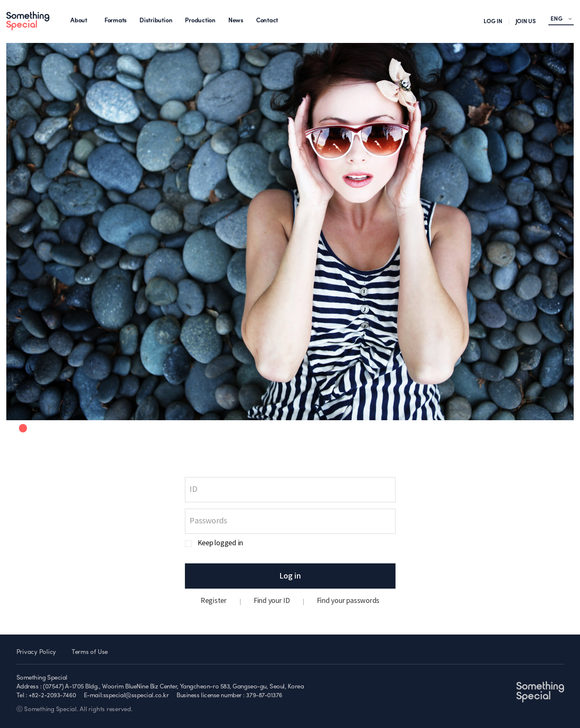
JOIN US (526, 22)
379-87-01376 (264, 696)
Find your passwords (348, 601)
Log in (290, 576)
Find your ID (272, 601)
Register (214, 601)
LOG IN (493, 22)
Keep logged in (221, 543)
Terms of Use (90, 652)
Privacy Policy (36, 652)
